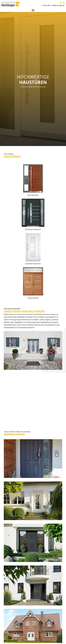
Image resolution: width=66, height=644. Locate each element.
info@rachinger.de (58, 5)
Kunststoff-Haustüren (33, 264)
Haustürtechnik (33, 298)
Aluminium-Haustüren (33, 229)
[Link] (11, 4)
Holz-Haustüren (33, 195)
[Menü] (33, 10)
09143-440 (46, 5)
